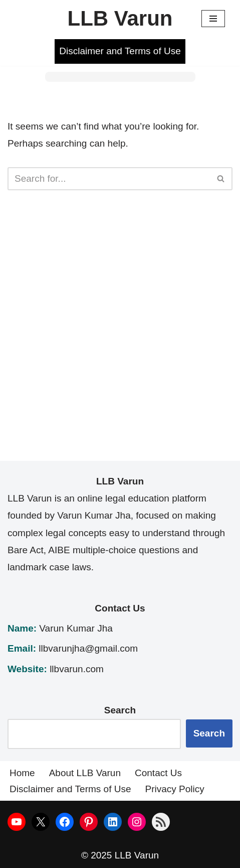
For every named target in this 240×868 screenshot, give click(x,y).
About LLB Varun (85, 773)
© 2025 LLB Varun (120, 855)
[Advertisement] (120, 341)
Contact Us (158, 773)
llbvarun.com (77, 669)
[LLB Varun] (120, 19)
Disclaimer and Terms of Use (120, 51)
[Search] (109, 179)
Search (209, 733)
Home (22, 773)
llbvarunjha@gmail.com (88, 648)
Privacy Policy (175, 789)
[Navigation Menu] (213, 19)
